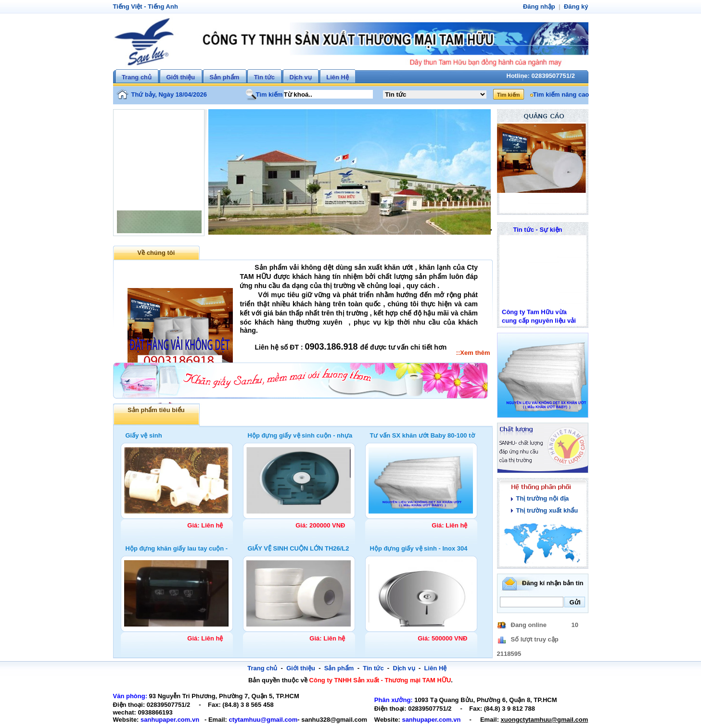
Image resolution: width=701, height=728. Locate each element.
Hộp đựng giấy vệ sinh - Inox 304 (419, 548)
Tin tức (264, 77)
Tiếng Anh (160, 6)
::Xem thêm (474, 353)
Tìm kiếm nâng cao (560, 94)
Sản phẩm (225, 77)
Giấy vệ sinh (144, 435)
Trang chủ (137, 77)
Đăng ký (577, 6)
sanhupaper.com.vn (166, 720)
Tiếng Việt (127, 6)
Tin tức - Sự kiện (538, 230)
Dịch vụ (300, 77)
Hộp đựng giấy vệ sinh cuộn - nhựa (300, 435)
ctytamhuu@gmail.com (253, 720)
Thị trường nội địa (541, 498)
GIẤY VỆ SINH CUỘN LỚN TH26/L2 (299, 548)
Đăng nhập (542, 6)
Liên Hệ (338, 77)
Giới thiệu (180, 77)
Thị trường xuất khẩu (545, 510)
